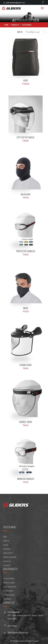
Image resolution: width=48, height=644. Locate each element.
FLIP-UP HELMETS (8, 591)
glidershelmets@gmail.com (15, 2)
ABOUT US (6, 541)
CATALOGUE (7, 565)
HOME (5, 537)
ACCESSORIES (27, 25)
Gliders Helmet (21, 641)
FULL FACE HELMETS (9, 579)
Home (6, 25)
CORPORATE (7, 549)
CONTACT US (7, 561)
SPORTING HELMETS (9, 595)
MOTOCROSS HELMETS (10, 587)
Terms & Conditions (10, 557)
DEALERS (6, 545)
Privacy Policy (8, 553)
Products (15, 25)
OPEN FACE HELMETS (9, 583)
